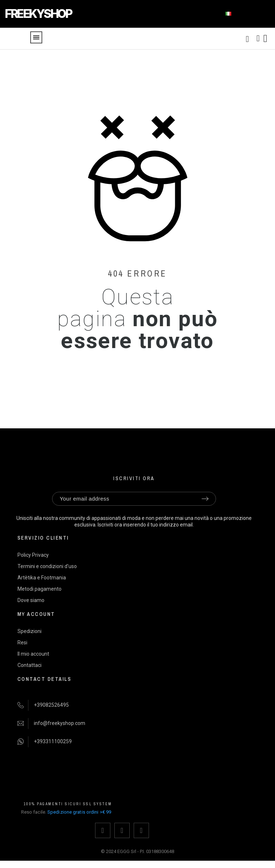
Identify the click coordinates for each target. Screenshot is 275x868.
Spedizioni (30, 631)
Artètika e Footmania (42, 578)
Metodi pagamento (40, 589)
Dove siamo (31, 600)
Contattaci (30, 665)
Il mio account (33, 654)
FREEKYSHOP (38, 14)
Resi (22, 643)
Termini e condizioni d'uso (47, 566)
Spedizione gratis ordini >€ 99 (79, 812)
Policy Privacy (33, 555)
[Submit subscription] (205, 499)
